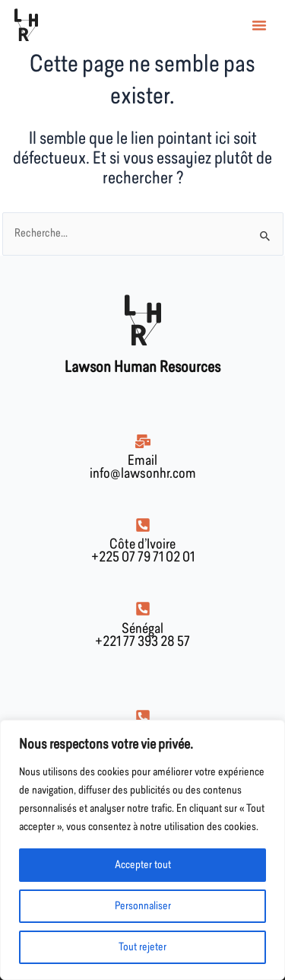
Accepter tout (143, 865)
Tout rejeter (142, 947)
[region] (142, 850)
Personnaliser (143, 906)
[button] (259, 25)
